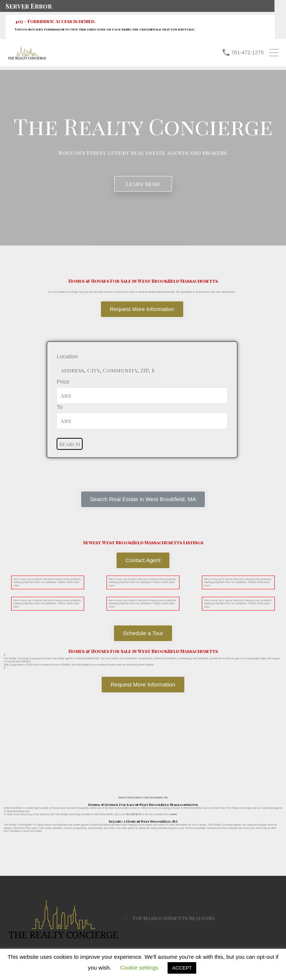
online (173, 814)
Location (67, 356)
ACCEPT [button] (182, 968)
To (60, 407)
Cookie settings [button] (139, 968)
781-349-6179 (133, 814)
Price (63, 382)
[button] (143, 499)
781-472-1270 (247, 52)
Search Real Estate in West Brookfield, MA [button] (143, 798)
